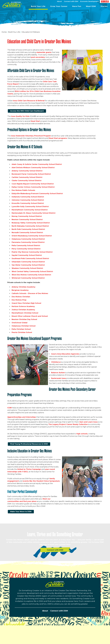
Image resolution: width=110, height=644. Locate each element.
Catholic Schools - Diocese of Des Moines (30, 293)
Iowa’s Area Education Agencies (65, 354)
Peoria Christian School (22, 332)
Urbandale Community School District (28, 262)
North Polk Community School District (29, 229)
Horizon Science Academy (23, 306)
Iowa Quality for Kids (20, 116)
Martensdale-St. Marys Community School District (34, 213)
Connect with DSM (59, 611)
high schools (82, 434)
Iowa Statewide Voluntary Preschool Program (31, 136)
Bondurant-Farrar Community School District (31, 174)
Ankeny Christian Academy (24, 287)
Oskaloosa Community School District (28, 239)
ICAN (9, 408)
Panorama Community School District (28, 242)
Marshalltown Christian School (25, 313)
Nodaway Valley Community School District (31, 223)
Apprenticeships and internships (22, 417)
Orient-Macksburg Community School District (32, 236)
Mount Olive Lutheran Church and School (30, 316)
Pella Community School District (26, 246)
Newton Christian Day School (25, 319)
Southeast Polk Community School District (31, 259)
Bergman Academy (20, 290)
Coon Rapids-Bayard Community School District (33, 184)
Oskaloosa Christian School (24, 326)
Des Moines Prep (19, 300)
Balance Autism (58, 373)
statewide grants (44, 52)
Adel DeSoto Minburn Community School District (33, 168)
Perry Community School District (26, 249)
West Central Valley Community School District (33, 271)
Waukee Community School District (28, 268)
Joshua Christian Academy (24, 310)
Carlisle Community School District (27, 177)
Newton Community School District (27, 220)
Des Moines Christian (21, 297)
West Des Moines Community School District (31, 275)
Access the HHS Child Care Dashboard (27, 111)
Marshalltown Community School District (30, 210)
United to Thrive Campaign (29, 469)
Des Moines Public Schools (23, 190)
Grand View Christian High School (27, 303)
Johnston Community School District (28, 200)
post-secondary (38, 57)
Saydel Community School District (27, 255)
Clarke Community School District (27, 181)
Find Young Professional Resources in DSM (29, 444)
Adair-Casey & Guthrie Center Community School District (37, 164)
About (45, 611)
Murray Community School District (27, 216)
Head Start (35, 121)
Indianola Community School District (28, 197)
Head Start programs (58, 138)
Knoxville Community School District (28, 203)
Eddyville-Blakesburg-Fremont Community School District (37, 194)
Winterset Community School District (28, 278)
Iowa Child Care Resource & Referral (29, 101)
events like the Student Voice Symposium (41, 481)
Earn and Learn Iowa (89, 422)
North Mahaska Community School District (30, 226)
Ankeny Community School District (27, 171)
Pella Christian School (21, 329)
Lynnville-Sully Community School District (30, 207)
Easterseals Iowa (58, 378)
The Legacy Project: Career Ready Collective (68, 424)
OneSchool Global (20, 323)
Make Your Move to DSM (21, 512)
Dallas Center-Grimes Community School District (33, 187)
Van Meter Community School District (28, 265)
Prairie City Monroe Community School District (32, 252)
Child (56, 362)
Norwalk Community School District (28, 233)
